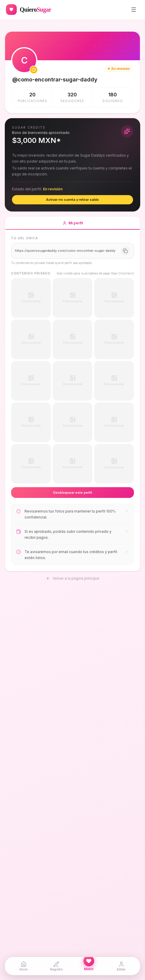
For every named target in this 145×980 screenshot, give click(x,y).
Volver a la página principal (73, 578)
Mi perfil (72, 225)
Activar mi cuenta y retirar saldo (72, 200)
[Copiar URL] (125, 251)
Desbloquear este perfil (73, 493)
